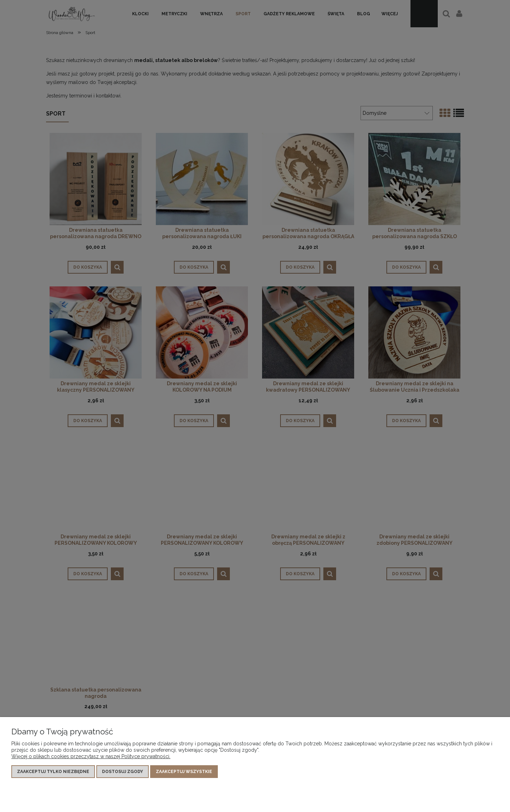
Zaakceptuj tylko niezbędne (53, 772)
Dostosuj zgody (123, 772)
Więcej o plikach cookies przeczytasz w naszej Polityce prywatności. (91, 756)
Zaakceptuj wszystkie (184, 772)
